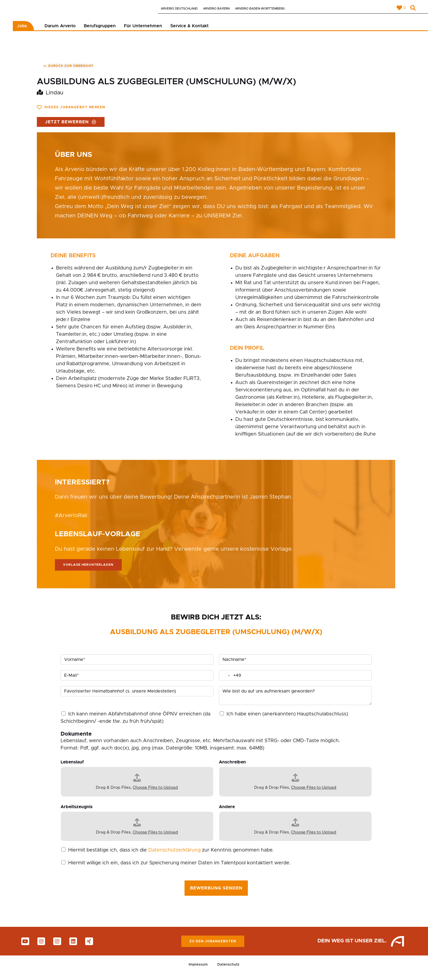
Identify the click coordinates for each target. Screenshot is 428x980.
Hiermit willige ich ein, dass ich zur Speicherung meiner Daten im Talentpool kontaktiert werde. (179, 868)
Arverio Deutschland (179, 9)
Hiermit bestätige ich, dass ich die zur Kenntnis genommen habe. (171, 855)
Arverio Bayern (216, 9)
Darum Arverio (60, 30)
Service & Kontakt (189, 30)
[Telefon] (295, 680)
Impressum (197, 970)
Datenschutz (230, 970)
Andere (227, 812)
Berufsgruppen (100, 30)
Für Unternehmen (143, 30)
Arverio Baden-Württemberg (260, 9)
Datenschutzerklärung (174, 855)
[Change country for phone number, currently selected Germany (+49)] (225, 680)
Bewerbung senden (216, 893)
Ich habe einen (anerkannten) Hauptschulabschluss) (287, 719)
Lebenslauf (72, 767)
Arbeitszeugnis (77, 812)
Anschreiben (232, 767)
